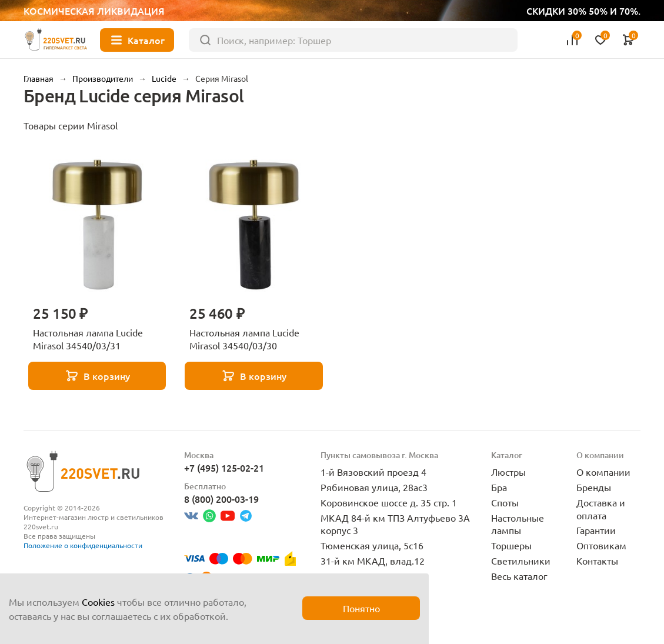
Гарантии (596, 530)
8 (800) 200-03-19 (221, 499)
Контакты (597, 560)
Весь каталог (519, 576)
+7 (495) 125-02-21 (224, 468)
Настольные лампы (518, 524)
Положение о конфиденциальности (83, 545)
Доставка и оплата (601, 509)
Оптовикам (601, 545)
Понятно (361, 608)
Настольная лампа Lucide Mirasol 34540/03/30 (244, 339)
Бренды (594, 487)
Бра (499, 487)
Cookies (98, 602)
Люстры (508, 472)
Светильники (521, 560)
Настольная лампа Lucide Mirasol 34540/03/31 (88, 339)
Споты (505, 502)
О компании (603, 472)
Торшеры (511, 545)
